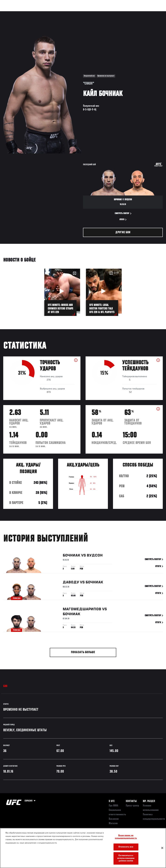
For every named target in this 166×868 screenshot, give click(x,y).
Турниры (10, 13)
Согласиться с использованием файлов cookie (126, 858)
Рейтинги (25, 13)
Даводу (71, 583)
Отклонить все (126, 847)
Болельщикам (109, 13)
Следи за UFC (129, 13)
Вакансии (114, 819)
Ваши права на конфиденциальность (126, 837)
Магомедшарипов (82, 610)
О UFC (112, 801)
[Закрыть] (162, 848)
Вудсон (95, 556)
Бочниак (71, 556)
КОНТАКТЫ (131, 801)
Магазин (146, 13)
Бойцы (40, 13)
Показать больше (83, 652)
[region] (83, 848)
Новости (54, 13)
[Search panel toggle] (155, 13)
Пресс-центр (132, 806)
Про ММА (113, 806)
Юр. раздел (149, 801)
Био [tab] (5, 686)
